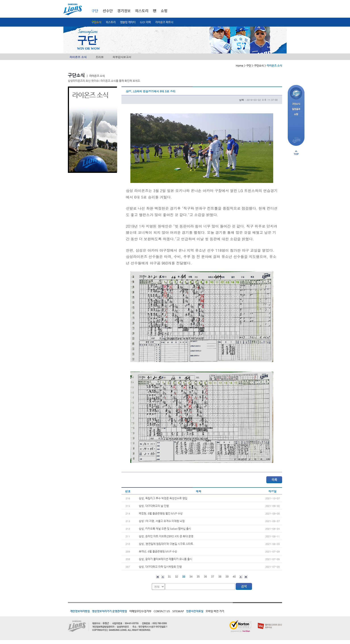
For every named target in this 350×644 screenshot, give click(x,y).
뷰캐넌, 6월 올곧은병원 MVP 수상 (158, 551)
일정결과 (296, 109)
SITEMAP (178, 611)
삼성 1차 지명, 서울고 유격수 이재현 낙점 (162, 521)
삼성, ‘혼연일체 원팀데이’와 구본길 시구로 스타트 (166, 544)
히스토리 (111, 22)
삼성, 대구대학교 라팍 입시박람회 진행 (160, 567)
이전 (163, 577)
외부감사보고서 (122, 57)
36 (205, 577)
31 (169, 577)
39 (227, 577)
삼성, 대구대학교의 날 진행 (154, 506)
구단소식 (96, 22)
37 (213, 577)
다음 (241, 577)
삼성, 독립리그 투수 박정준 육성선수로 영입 (163, 498)
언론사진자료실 (195, 611)
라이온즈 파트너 (164, 22)
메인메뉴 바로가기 (0, 0)
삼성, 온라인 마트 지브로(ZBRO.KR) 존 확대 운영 (166, 536)
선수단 (108, 11)
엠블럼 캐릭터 (128, 22)
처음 (158, 577)
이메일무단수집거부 (140, 611)
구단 (95, 11)
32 (176, 577)
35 (198, 577)
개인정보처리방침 (80, 611)
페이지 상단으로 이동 (296, 153)
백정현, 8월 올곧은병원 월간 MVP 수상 (161, 513)
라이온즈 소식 (78, 57)
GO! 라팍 (145, 22)
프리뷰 (100, 57)
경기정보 (124, 11)
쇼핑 (164, 11)
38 (220, 577)
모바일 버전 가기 (215, 611)
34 (191, 577)
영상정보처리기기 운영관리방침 (109, 611)
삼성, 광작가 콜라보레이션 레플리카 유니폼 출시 (166, 559)
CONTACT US (162, 611)
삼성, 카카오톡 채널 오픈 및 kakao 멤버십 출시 (165, 529)
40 (234, 577)
